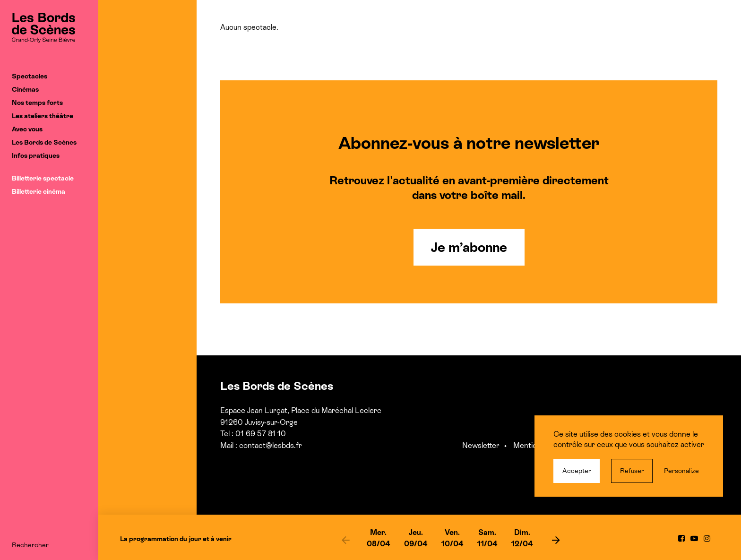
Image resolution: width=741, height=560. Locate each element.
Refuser (632, 471)
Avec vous (27, 129)
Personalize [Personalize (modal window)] (681, 471)
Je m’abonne (469, 247)
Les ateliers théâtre (43, 116)
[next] (556, 540)
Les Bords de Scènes (44, 142)
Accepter (577, 471)
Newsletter (481, 445)
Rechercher (30, 545)
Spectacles (30, 76)
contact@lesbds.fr (271, 445)
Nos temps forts (37, 103)
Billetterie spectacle (43, 178)
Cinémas (25, 89)
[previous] (345, 540)
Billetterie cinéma (39, 191)
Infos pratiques (36, 155)
